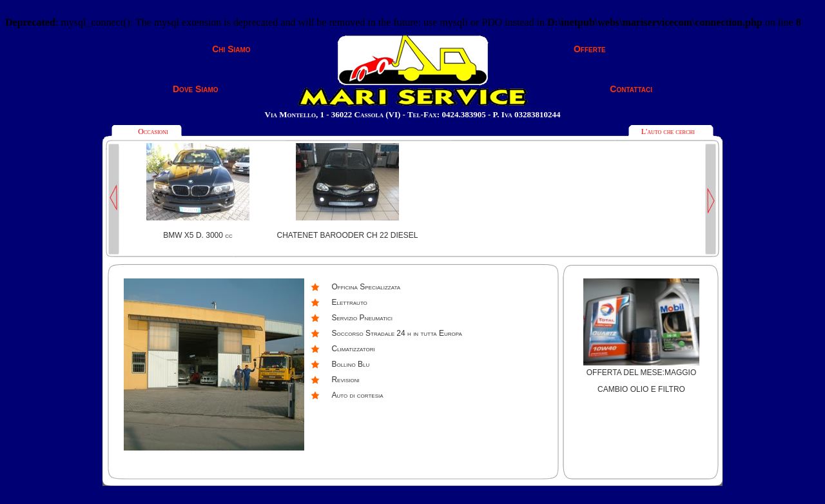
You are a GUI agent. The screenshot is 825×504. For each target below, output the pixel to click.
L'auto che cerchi (668, 131)
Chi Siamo (231, 49)
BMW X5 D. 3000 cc (198, 235)
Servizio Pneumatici (362, 318)
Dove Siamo (196, 89)
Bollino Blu (350, 364)
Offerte (590, 49)
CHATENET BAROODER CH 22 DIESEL (348, 235)
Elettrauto (349, 302)
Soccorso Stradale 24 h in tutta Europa (396, 333)
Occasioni (153, 131)
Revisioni (345, 380)
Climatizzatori (353, 349)
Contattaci (631, 89)
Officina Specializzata (366, 287)
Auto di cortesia (357, 395)
